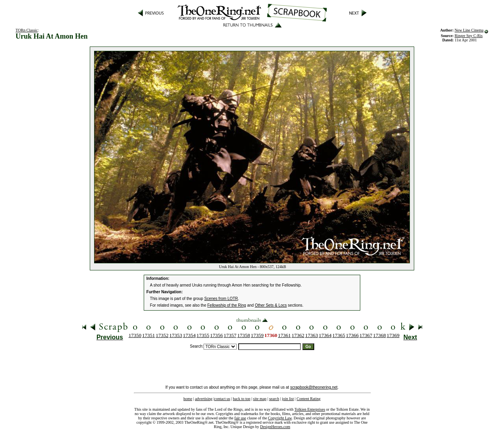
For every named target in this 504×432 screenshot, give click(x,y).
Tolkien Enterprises (310, 409)
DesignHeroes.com (275, 427)
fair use (240, 418)
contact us (222, 399)
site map (260, 399)
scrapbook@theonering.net (314, 387)
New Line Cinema (469, 30)
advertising (204, 399)
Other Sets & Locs (271, 305)
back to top (241, 399)
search (274, 399)
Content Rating (309, 399)
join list (288, 399)
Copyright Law (280, 418)
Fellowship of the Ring (227, 305)
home (188, 399)
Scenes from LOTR (221, 299)
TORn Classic (27, 30)
